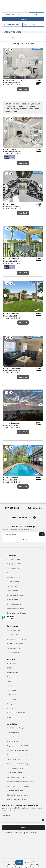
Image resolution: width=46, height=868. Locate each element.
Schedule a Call (35, 508)
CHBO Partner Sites (14, 568)
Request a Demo (13, 573)
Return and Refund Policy (16, 713)
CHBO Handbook (13, 591)
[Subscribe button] (42, 534)
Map (27, 863)
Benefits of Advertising (15, 644)
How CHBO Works (13, 630)
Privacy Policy (12, 704)
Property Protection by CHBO (17, 746)
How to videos (12, 586)
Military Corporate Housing (16, 777)
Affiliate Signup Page (14, 648)
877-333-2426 (12, 508)
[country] (15, 14)
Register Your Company (15, 595)
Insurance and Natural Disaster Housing (21, 782)
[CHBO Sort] (23, 38)
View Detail (23, 89)
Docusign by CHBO (14, 577)
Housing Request (13, 732)
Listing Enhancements (14, 759)
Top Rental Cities (13, 635)
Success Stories (12, 672)
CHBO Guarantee (13, 686)
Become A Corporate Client (16, 639)
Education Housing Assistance (17, 795)
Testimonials (11, 695)
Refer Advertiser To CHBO (16, 600)
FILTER (33, 25)
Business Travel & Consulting (17, 800)
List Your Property (13, 737)
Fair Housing (11, 699)
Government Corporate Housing (18, 786)
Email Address (7, 815)
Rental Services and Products (17, 755)
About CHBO (11, 663)
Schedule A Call (12, 741)
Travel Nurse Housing (14, 773)
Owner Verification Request (16, 613)
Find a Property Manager (16, 609)
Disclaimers (11, 708)
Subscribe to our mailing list (24, 527)
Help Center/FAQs (13, 559)
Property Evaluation (14, 564)
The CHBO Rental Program (16, 728)
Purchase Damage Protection (17, 750)
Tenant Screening (13, 582)
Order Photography (14, 604)
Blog (8, 677)
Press (9, 681)
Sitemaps (10, 717)
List (19, 863)
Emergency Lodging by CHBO (17, 768)
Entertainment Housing (15, 791)
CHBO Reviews (12, 668)
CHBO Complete (13, 690)
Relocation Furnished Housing (17, 764)
